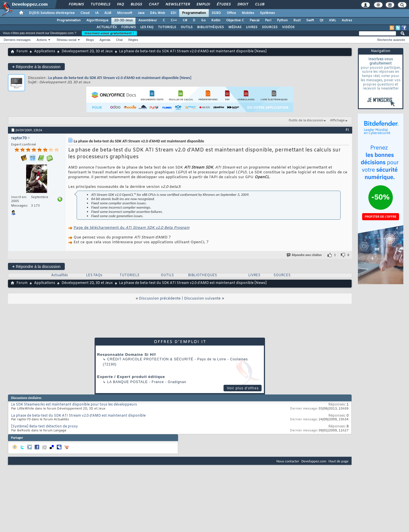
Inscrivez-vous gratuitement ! (109, 33)
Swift (310, 20)
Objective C (235, 20)
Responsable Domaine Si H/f (127, 355)
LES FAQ (147, 27)
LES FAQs (94, 275)
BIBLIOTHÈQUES (210, 27)
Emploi (203, 5)
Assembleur (148, 20)
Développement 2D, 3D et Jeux (87, 51)
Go (203, 20)
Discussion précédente (160, 299)
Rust (297, 20)
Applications (45, 51)
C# (185, 20)
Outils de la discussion (306, 120)
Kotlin (216, 20)
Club (259, 5)
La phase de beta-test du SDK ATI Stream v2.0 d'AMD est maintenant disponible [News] (120, 78)
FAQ (120, 5)
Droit (243, 5)
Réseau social (67, 40)
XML (332, 20)
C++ (174, 20)
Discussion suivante (202, 299)
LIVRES (252, 27)
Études (223, 5)
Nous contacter (288, 461)
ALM (108, 13)
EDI (174, 13)
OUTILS (187, 27)
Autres (347, 20)
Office (231, 13)
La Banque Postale (127, 382)
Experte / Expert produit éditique (131, 377)
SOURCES (270, 27)
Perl (268, 20)
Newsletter (177, 5)
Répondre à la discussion (36, 67)
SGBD (216, 13)
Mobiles (248, 13)
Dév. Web (157, 13)
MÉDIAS (235, 27)
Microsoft (125, 13)
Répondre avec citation (304, 255)
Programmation (194, 13)
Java (141, 13)
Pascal (254, 20)
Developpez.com (314, 461)
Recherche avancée (391, 40)
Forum (22, 51)
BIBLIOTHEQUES (203, 275)
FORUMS (129, 27)
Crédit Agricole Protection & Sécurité (150, 359)
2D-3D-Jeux (123, 20)
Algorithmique (97, 20)
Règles (133, 40)
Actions (42, 40)
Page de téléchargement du (132, 228)
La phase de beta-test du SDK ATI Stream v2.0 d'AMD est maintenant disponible (78, 416)
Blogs (136, 5)
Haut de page (339, 461)
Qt (321, 20)
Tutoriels (100, 5)
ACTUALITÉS (107, 27)
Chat (154, 5)
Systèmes (267, 13)
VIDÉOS (288, 27)
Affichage (337, 120)
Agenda (105, 40)
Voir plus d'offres (243, 388)
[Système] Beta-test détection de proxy (44, 427)
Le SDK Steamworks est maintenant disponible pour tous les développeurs (74, 405)
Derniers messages (17, 40)
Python (282, 20)
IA (97, 13)
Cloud (85, 13)
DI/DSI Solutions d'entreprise (52, 13)
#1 (347, 130)
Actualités (60, 275)
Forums (76, 5)
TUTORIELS (167, 27)
